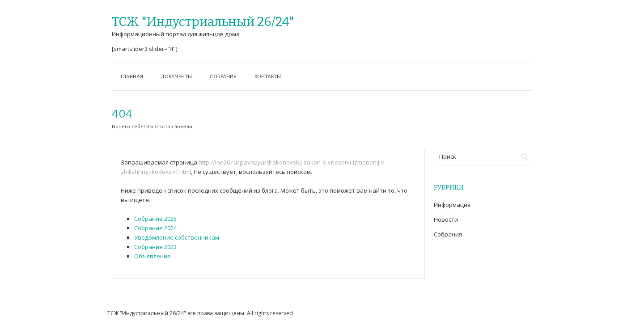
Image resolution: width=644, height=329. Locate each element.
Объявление (153, 256)
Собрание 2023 (155, 247)
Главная (132, 77)
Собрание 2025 (155, 219)
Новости (446, 219)
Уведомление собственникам (177, 237)
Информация (452, 205)
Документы (176, 77)
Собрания (223, 77)
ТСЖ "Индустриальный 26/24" (203, 22)
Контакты (268, 77)
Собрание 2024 (155, 228)
